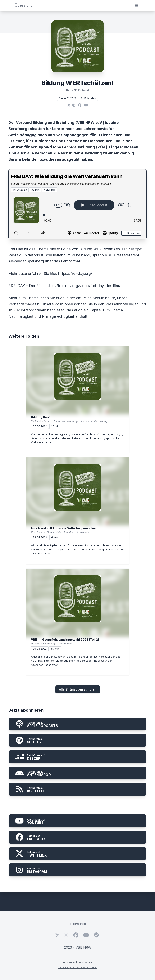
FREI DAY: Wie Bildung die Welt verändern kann (67, 176)
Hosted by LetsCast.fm (77, 962)
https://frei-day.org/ (75, 273)
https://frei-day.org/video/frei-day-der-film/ (83, 286)
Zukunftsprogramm (30, 310)
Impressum (78, 923)
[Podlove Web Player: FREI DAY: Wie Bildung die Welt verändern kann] (77, 216)
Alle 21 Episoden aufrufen (78, 689)
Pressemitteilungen (122, 304)
